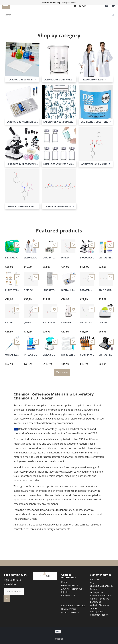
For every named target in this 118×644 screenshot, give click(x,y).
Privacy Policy (97, 612)
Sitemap (94, 608)
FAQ (92, 583)
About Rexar (96, 579)
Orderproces (96, 592)
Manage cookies (69, 3)
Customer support (99, 615)
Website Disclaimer (100, 605)
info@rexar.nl (68, 595)
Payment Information (101, 595)
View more (62, 372)
